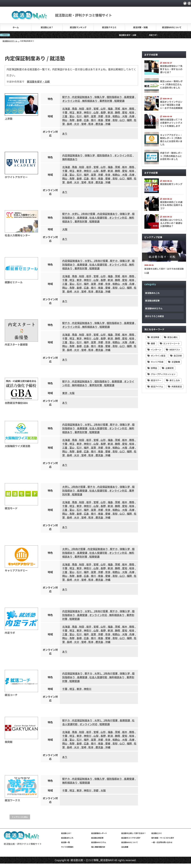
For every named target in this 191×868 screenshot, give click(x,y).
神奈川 (88, 112)
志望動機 (174, 362)
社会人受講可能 (98, 218)
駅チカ (66, 97)
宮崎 (84, 124)
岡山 (65, 120)
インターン (154, 350)
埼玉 (72, 112)
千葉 (65, 112)
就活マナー (154, 380)
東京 (79, 112)
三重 (65, 116)
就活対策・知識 (140, 27)
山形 (103, 109)
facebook (189, 3)
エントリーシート (170, 343)
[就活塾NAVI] (30, 18)
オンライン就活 (156, 356)
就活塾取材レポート (99, 833)
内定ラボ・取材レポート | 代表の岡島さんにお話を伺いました (171, 156)
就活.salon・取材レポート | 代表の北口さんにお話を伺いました (171, 84)
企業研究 (168, 368)
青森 (74, 109)
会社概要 (125, 847)
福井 (86, 116)
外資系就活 (175, 386)
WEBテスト (173, 350)
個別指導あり (114, 97)
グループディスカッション (161, 374)
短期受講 (119, 101)
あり (65, 134)
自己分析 (176, 356)
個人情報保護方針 (98, 847)
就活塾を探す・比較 (147, 35)
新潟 (110, 112)
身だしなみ (173, 380)
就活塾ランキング (78, 27)
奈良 (108, 116)
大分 (77, 124)
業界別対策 (106, 101)
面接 (151, 343)
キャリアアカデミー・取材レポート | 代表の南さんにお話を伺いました (171, 140)
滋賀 (93, 116)
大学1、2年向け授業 (84, 214)
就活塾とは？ (47, 27)
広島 (86, 120)
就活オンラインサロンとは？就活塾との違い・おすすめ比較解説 (171, 105)
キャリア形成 (155, 362)
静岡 (117, 112)
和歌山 (116, 116)
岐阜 (132, 112)
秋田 (82, 109)
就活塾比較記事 (152, 301)
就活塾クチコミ (109, 27)
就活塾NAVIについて (172, 27)
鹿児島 (99, 124)
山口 (122, 120)
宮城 (96, 109)
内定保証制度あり (82, 97)
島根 (79, 120)
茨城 (117, 109)
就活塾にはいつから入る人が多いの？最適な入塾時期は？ (171, 223)
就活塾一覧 (65, 842)
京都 (101, 116)
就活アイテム (155, 386)
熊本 (91, 124)
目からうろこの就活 (154, 316)
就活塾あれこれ (152, 293)
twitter (185, 3)
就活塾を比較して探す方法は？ (134, 833)
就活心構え (171, 337)
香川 (93, 120)
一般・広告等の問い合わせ (162, 842)
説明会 (152, 368)
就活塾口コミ (157, 833)
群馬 (132, 109)
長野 (103, 112)
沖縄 (108, 124)
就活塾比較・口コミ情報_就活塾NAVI (92, 860)
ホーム (16, 27)
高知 (115, 120)
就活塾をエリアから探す (131, 838)
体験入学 (99, 97)
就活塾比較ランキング (171, 184)
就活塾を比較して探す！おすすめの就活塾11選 (164, 271)
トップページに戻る (20, 817)
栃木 (125, 109)
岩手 (89, 109)
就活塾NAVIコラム (154, 308)
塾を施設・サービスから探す (163, 838)
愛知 (125, 112)
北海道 (66, 109)
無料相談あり (90, 101)
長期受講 (129, 97)
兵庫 (132, 116)
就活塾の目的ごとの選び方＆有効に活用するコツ (171, 205)
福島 (110, 109)
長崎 (69, 124)
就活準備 (153, 337)
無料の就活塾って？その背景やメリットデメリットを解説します (171, 123)
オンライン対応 (71, 101)
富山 (72, 116)
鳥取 (72, 120)
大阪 (125, 116)
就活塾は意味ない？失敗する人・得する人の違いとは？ (171, 69)
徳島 (101, 120)
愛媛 (108, 120)
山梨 (96, 112)
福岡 (129, 120)
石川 (79, 116)
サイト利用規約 (67, 847)
